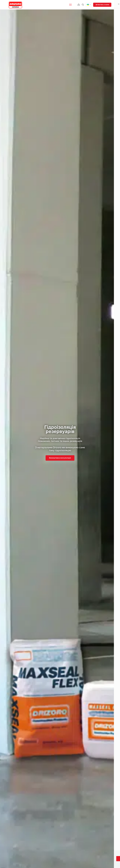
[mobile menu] (70, 5)
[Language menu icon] (89, 5)
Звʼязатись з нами (102, 5)
